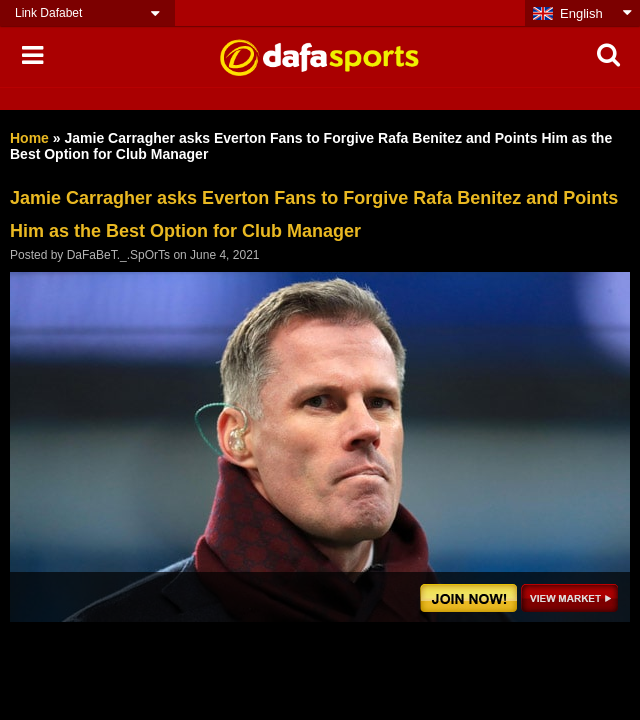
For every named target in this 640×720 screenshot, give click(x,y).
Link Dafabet (48, 13)
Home (29, 138)
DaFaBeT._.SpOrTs (118, 255)
